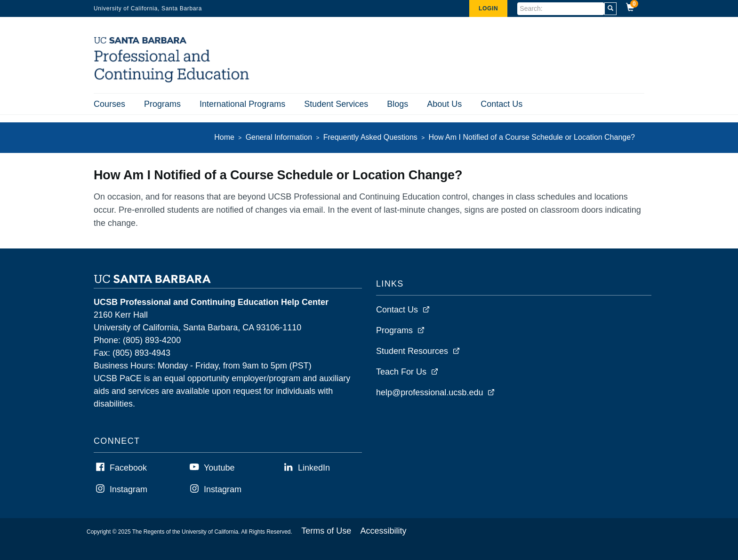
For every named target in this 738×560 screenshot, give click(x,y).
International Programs (242, 104)
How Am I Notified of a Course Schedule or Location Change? (532, 137)
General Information (279, 137)
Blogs (397, 104)
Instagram (128, 489)
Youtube (219, 468)
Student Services (336, 104)
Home (224, 137)
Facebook (128, 468)
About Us (444, 104)
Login (488, 8)
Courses (109, 104)
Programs (162, 104)
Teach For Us (401, 372)
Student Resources (412, 351)
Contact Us (501, 104)
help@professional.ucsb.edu (429, 392)
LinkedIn (314, 468)
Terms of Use (326, 531)
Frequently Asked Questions (370, 137)
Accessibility (384, 531)
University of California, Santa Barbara (148, 8)
